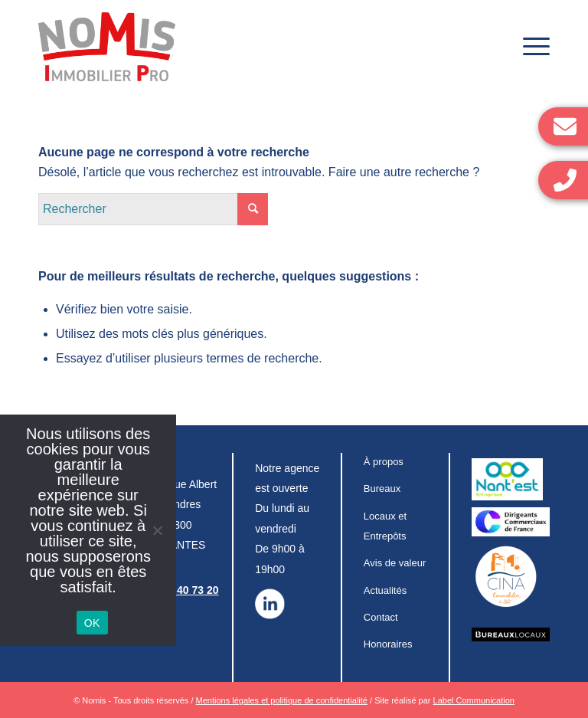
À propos (384, 462)
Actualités (385, 590)
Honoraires (388, 644)
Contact (381, 617)
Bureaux (382, 489)
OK (92, 623)
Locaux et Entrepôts (385, 526)
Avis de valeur (395, 563)
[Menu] (529, 47)
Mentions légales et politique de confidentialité (282, 700)
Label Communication (474, 700)
